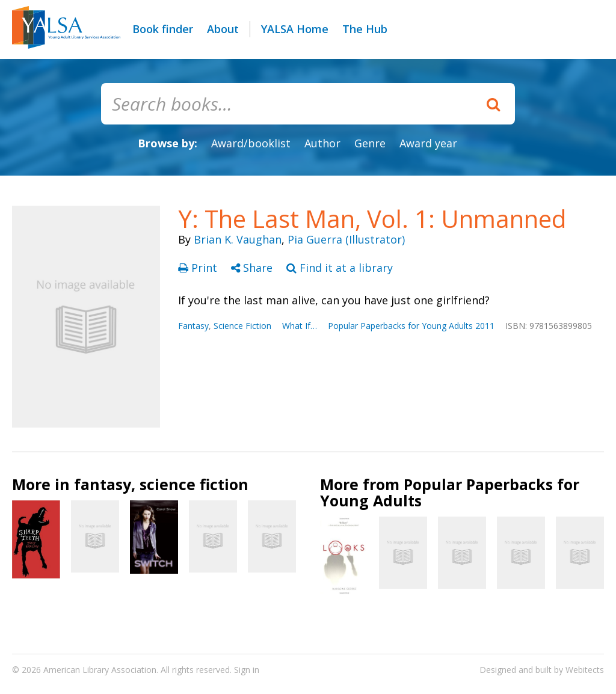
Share (253, 268)
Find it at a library (340, 268)
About (223, 29)
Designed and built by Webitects (542, 670)
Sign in (247, 670)
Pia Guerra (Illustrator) (346, 239)
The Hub (365, 29)
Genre (370, 143)
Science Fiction (242, 326)
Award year (428, 143)
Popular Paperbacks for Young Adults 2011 (411, 326)
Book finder (163, 29)
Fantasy (193, 326)
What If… (300, 326)
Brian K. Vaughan (238, 239)
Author (322, 143)
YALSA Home (295, 29)
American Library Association (100, 670)
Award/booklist (251, 143)
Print (199, 268)
